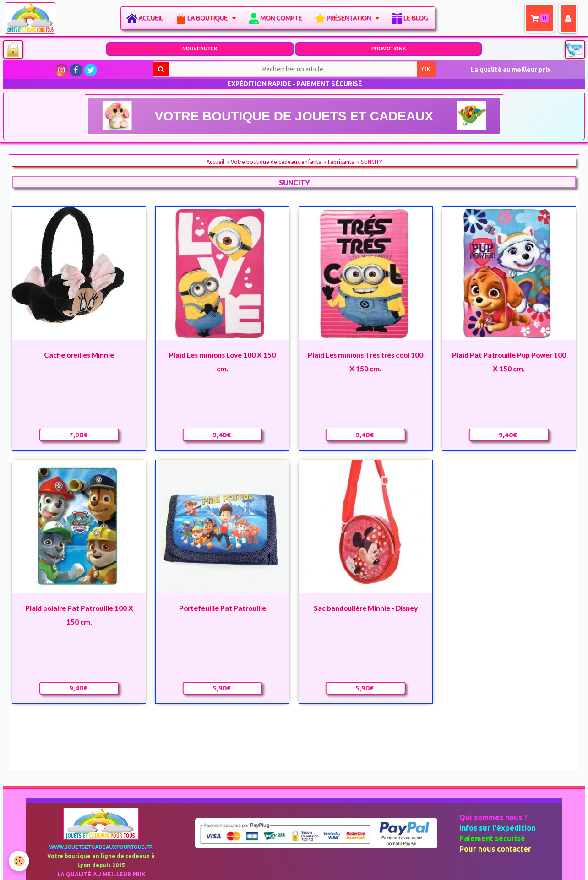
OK (426, 69)
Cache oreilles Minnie (79, 355)
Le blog (418, 18)
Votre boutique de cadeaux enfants (276, 162)
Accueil (153, 18)
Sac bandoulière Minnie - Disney (366, 608)
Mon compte (284, 18)
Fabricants (341, 162)
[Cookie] (19, 861)
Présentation (352, 18)
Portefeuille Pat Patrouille (223, 608)
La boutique (211, 18)
